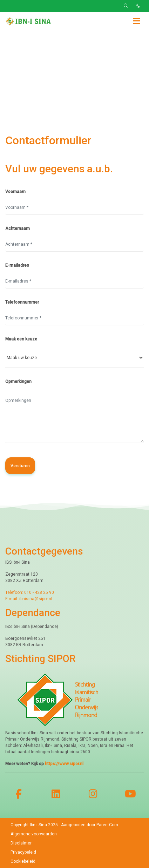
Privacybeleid (23, 852)
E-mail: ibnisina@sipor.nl (29, 599)
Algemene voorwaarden (34, 834)
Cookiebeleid (23, 861)
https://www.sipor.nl (64, 764)
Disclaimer (21, 843)
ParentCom (107, 825)
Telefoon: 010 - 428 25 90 (30, 592)
